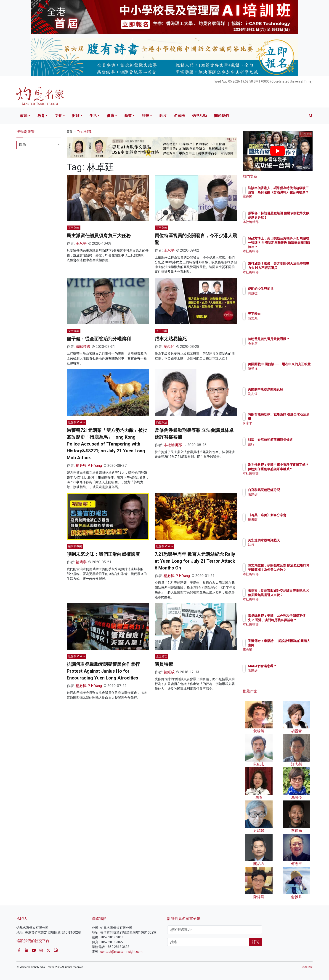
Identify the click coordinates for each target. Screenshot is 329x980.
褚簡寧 (81, 562)
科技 (146, 116)
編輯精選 (83, 347)
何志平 (279, 423)
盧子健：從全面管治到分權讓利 (99, 339)
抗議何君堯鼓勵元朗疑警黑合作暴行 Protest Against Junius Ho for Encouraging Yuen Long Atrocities (103, 671)
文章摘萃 (74, 331)
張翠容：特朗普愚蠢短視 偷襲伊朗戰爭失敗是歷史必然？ (292, 217)
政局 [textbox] (22, 144)
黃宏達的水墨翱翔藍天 (291, 540)
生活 (93, 116)
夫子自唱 (162, 331)
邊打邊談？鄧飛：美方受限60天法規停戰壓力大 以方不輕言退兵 (292, 268)
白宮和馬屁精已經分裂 (291, 490)
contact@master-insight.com (121, 952)
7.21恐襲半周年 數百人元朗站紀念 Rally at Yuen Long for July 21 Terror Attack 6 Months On (195, 561)
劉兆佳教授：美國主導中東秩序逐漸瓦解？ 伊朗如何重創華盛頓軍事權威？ (293, 469)
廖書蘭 (279, 524)
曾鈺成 (169, 672)
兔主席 (279, 348)
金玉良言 (162, 656)
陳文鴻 (279, 318)
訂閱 (256, 942)
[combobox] (39, 145)
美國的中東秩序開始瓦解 (292, 389)
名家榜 (179, 116)
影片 (163, 116)
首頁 (69, 132)
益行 (278, 448)
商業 (128, 116)
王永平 (81, 243)
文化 (58, 116)
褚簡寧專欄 (75, 546)
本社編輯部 (173, 445)
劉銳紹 (169, 347)
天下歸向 (281, 314)
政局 (24, 116)
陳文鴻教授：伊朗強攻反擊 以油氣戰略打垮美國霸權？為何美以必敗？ (293, 569)
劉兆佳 (279, 394)
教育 (41, 116)
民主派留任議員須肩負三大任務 (99, 236)
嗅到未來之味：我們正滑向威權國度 (103, 554)
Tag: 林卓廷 (85, 132)
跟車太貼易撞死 (171, 339)
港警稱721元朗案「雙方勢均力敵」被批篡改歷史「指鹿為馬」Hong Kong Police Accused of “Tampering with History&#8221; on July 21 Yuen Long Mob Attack (107, 444)
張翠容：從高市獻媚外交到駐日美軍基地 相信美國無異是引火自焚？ (293, 595)
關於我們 (221, 116)
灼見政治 (162, 422)
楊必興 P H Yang (89, 466)
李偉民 (279, 201)
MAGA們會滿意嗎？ (289, 666)
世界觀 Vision (77, 422)
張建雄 (279, 494)
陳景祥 (279, 373)
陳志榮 (279, 650)
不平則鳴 (74, 228)
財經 (76, 116)
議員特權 (164, 664)
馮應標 (279, 293)
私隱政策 (308, 967)
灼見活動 (199, 116)
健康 (111, 116)
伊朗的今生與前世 (287, 289)
